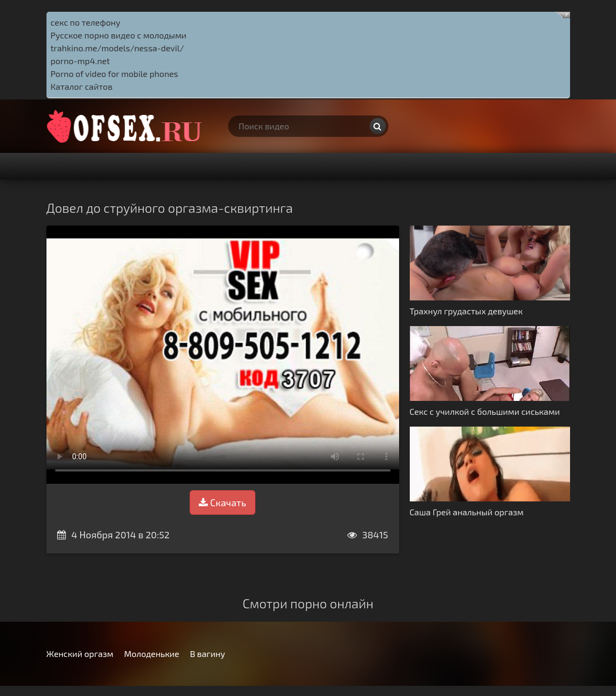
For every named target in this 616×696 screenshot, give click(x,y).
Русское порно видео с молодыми (119, 35)
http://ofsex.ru (127, 126)
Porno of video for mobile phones (115, 74)
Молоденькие (151, 654)
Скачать (222, 502)
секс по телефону (86, 22)
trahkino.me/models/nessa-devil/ (118, 48)
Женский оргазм (80, 654)
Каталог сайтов (82, 86)
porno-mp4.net (80, 61)
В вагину (207, 654)
